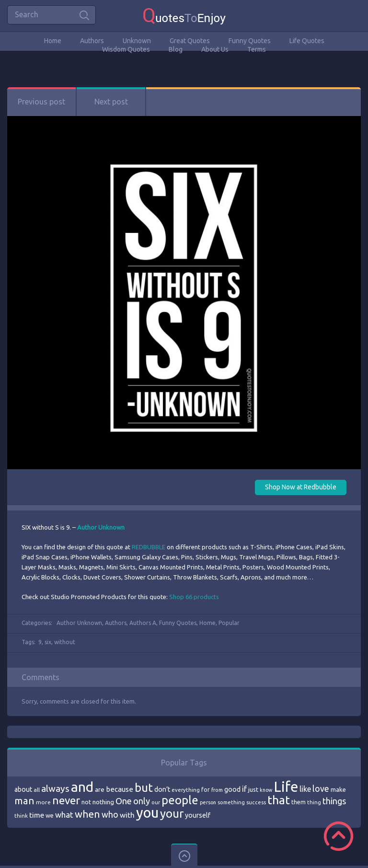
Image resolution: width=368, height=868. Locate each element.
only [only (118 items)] (142, 801)
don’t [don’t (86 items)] (162, 789)
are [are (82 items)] (100, 789)
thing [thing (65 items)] (314, 802)
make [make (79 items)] (338, 789)
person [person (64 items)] (208, 802)
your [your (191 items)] (172, 814)
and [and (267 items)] (82, 787)
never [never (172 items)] (66, 800)
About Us (215, 49)
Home (53, 41)
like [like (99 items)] (305, 789)
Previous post (41, 102)
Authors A (143, 623)
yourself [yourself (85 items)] (198, 815)
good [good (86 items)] (232, 789)
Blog (176, 49)
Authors (92, 41)
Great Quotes (190, 41)
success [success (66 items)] (256, 802)
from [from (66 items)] (217, 790)
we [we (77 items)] (50, 815)
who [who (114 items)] (110, 814)
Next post (111, 102)
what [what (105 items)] (64, 815)
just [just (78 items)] (253, 789)
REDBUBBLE (149, 547)
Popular (229, 623)
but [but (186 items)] (144, 787)
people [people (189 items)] (180, 800)
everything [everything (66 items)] (186, 790)
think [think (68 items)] (21, 816)
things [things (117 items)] (334, 801)
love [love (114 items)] (321, 788)
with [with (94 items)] (127, 815)
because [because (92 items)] (120, 789)
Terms (257, 49)
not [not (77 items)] (86, 802)
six (48, 642)
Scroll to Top (339, 836)
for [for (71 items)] (206, 790)
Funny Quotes (250, 41)
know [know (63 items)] (266, 790)
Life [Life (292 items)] (286, 787)
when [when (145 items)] (87, 814)
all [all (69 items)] (37, 790)
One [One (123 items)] (124, 801)
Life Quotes (307, 41)
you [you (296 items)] (147, 813)
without (65, 642)
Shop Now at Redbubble (301, 487)
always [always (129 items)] (55, 788)
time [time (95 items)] (37, 815)
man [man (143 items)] (24, 801)
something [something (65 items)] (231, 802)
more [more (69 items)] (43, 802)
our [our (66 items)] (156, 802)
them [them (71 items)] (299, 802)
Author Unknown (79, 623)
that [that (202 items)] (279, 800)
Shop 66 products (194, 597)
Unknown (137, 41)
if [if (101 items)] (244, 789)
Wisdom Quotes (126, 49)
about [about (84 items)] (23, 789)
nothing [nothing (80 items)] (103, 802)
